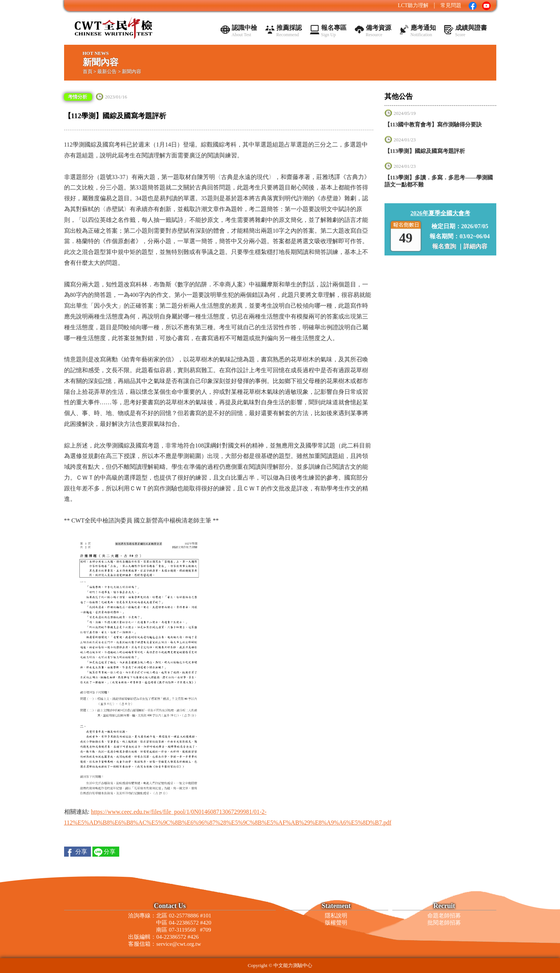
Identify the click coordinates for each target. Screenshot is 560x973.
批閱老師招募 (444, 923)
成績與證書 (471, 31)
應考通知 (423, 31)
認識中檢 (244, 31)
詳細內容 (475, 246)
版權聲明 (336, 923)
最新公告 (107, 71)
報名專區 (334, 31)
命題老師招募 (444, 916)
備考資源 (379, 31)
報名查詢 (445, 246)
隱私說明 (336, 916)
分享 (81, 852)
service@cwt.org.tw (178, 944)
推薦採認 (289, 31)
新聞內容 (132, 71)
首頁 (88, 71)
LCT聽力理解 (413, 5)
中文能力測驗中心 (293, 965)
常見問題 (451, 5)
